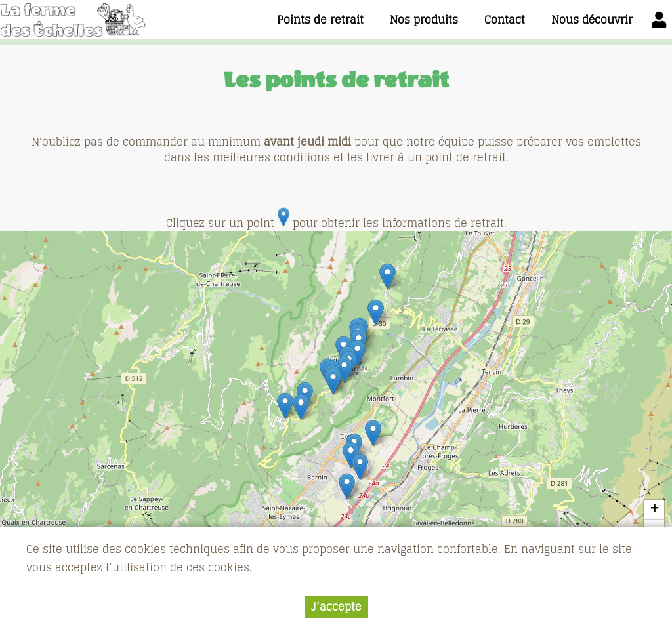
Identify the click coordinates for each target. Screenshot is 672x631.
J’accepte (336, 607)
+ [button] (655, 510)
